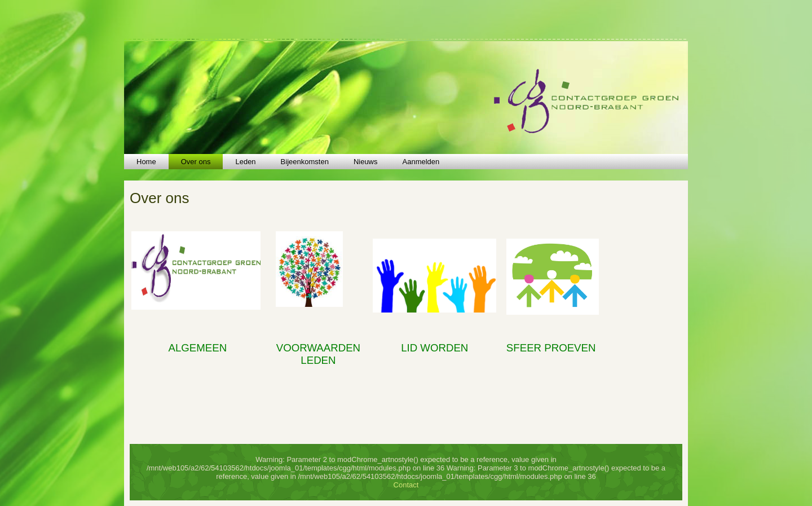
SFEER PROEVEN (551, 348)
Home (146, 162)
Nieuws (366, 162)
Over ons (196, 162)
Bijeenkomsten (305, 162)
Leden (245, 162)
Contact (406, 485)
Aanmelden (421, 162)
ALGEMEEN (197, 348)
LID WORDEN (434, 348)
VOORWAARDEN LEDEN (318, 354)
